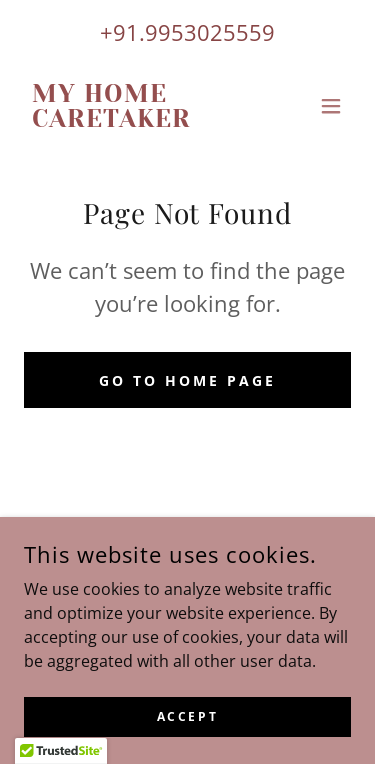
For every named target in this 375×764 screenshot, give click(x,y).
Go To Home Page (187, 380)
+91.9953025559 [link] (187, 32)
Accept (187, 716)
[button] (331, 106)
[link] (138, 121)
